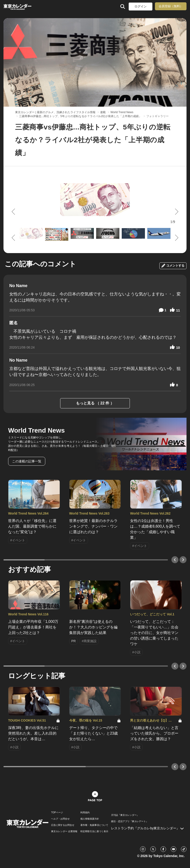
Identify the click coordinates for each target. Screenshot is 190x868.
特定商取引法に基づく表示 (94, 831)
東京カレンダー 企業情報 (64, 831)
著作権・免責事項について (94, 825)
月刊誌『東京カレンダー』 (125, 815)
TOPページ (57, 813)
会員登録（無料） (171, 6)
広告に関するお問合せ (63, 825)
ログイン (141, 6)
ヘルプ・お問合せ (60, 819)
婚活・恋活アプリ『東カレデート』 (130, 821)
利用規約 (85, 813)
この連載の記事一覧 (27, 461)
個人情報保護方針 (90, 819)
